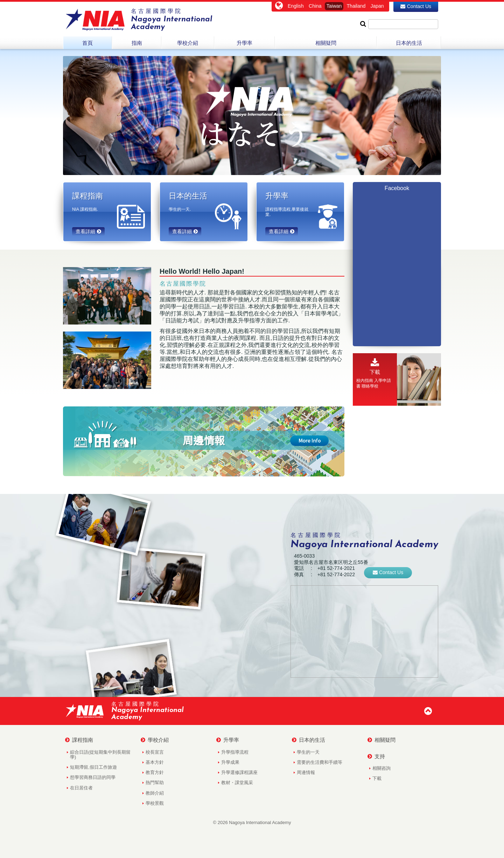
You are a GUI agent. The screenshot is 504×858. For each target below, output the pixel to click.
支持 (376, 756)
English (296, 6)
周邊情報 (306, 772)
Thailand (356, 6)
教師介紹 (155, 793)
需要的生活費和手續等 (320, 762)
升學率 (228, 740)
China (315, 6)
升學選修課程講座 (239, 772)
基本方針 (155, 762)
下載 (377, 778)
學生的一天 (308, 752)
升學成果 (230, 762)
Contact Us (416, 6)
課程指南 (79, 740)
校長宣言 (155, 752)
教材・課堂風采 (237, 783)
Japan (377, 6)
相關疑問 (381, 740)
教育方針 (155, 772)
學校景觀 (155, 803)
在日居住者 (81, 788)
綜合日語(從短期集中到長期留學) (100, 755)
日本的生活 (309, 740)
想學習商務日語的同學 (93, 777)
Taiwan (334, 6)
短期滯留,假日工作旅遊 (93, 767)
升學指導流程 (235, 752)
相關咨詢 (381, 768)
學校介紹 (155, 740)
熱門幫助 (155, 783)
